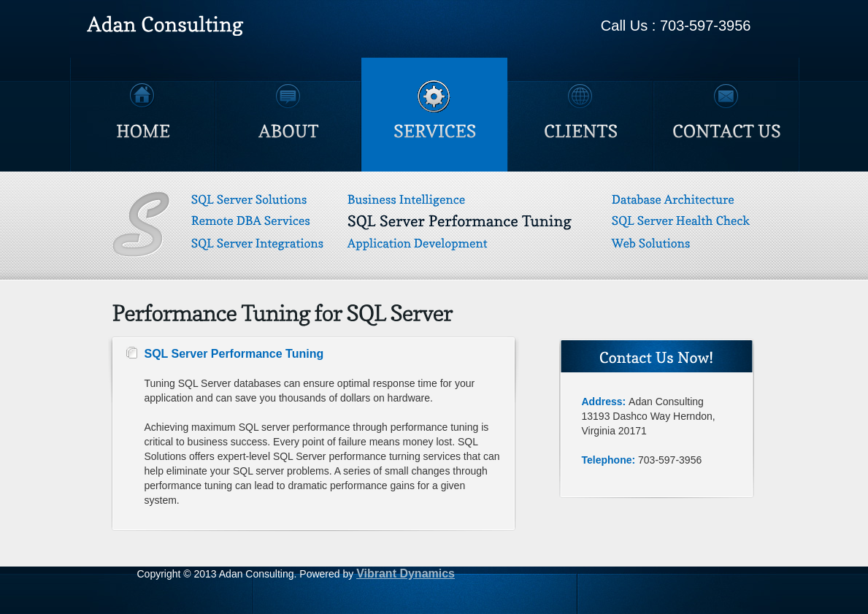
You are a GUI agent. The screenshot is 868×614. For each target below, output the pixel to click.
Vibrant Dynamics (406, 573)
